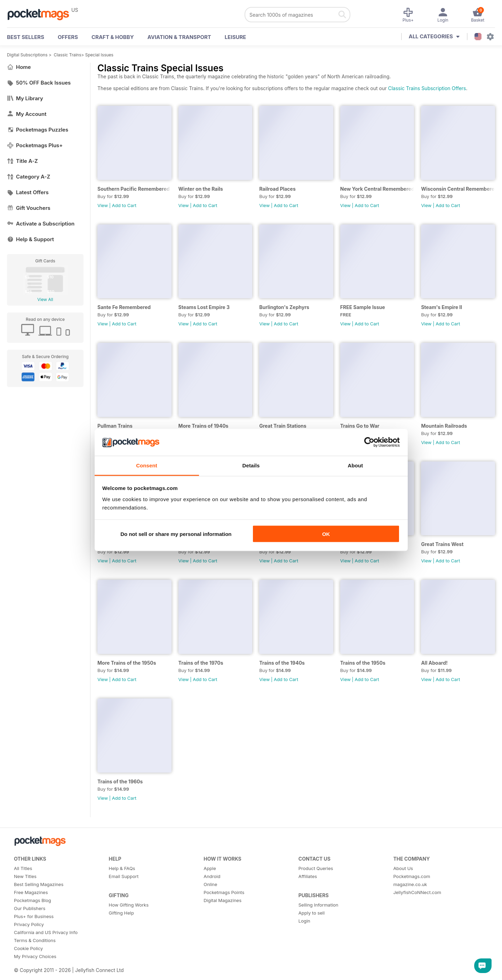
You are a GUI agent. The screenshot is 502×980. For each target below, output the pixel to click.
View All (45, 299)
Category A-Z (29, 177)
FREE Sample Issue (363, 307)
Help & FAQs (122, 868)
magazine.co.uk (410, 884)
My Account (27, 114)
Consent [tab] (147, 465)
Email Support (124, 876)
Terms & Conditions (35, 940)
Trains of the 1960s (120, 781)
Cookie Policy (28, 948)
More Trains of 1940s (204, 426)
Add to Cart (124, 205)
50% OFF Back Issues (39, 83)
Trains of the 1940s (282, 663)
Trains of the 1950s (363, 663)
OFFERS (68, 37)
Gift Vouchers (29, 208)
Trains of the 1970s (201, 663)
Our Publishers (30, 908)
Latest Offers (28, 192)
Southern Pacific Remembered (134, 189)
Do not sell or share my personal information (176, 534)
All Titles (23, 868)
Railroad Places (277, 189)
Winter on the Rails (201, 189)
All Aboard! (434, 663)
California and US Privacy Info (46, 932)
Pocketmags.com (412, 876)
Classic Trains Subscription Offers (427, 88)
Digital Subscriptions (27, 55)
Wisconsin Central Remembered (458, 189)
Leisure (236, 37)
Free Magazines (31, 892)
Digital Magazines (222, 900)
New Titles (25, 876)
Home (19, 67)
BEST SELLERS (26, 37)
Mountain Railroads (444, 426)
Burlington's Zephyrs (284, 307)
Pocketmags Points (224, 892)
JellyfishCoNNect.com (417, 892)
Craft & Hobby (113, 37)
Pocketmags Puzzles (38, 130)
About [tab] (356, 465)
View (103, 205)
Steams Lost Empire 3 (204, 307)
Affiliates (308, 876)
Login (304, 921)
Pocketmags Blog (33, 900)
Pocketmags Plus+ (35, 145)
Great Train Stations (283, 426)
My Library (25, 98)
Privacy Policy (29, 924)
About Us (403, 868)
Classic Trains (68, 55)
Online (210, 884)
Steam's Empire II (441, 307)
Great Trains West (442, 544)
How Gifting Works (129, 905)
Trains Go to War (360, 426)
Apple (210, 868)
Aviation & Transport (179, 37)
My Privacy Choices (35, 956)
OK (326, 534)
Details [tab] (251, 465)
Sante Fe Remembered (124, 307)
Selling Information (318, 905)
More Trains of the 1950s (127, 663)
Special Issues (99, 55)
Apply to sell (312, 913)
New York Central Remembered (377, 189)
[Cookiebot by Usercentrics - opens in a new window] (369, 442)
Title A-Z (22, 161)
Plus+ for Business (34, 916)
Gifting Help (121, 913)
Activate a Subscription (41, 224)
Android (212, 876)
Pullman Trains (115, 426)
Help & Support (30, 239)
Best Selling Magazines (39, 884)
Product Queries (316, 868)
